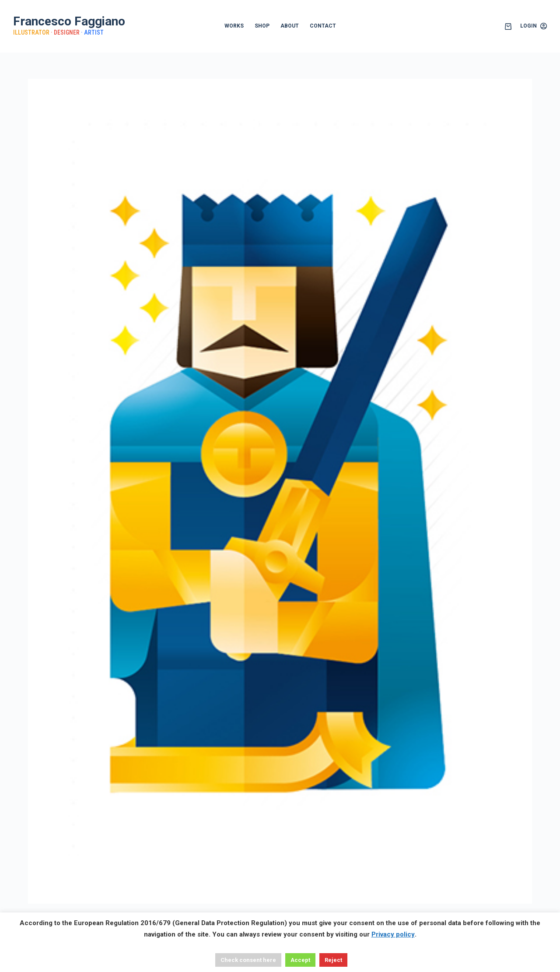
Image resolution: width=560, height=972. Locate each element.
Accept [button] (300, 960)
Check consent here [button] (248, 960)
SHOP (262, 26)
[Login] (534, 26)
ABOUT (290, 26)
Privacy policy (393, 934)
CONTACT (323, 26)
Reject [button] (333, 960)
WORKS (234, 26)
